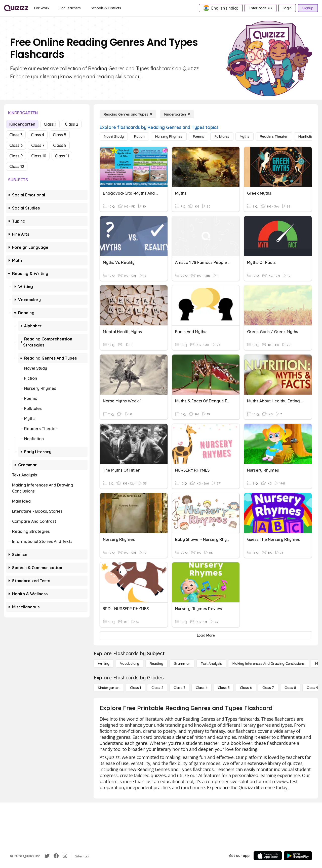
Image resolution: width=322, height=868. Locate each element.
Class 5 (60, 135)
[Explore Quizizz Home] (16, 8)
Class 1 (50, 124)
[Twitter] (47, 856)
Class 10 (39, 156)
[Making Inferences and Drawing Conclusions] (269, 664)
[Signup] (308, 8)
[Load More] (206, 635)
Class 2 (72, 124)
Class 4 (38, 135)
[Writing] (104, 664)
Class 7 (38, 145)
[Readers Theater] (274, 136)
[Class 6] (246, 688)
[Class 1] (135, 688)
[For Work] (42, 8)
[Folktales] (222, 136)
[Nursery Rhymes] (169, 136)
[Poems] (198, 136)
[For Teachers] (70, 8)
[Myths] (245, 136)
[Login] (287, 8)
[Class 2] (157, 688)
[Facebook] (56, 856)
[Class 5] (224, 688)
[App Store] (268, 856)
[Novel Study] (114, 136)
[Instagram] (65, 856)
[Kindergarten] (177, 114)
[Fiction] (139, 136)
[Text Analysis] (211, 664)
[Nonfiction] (307, 136)
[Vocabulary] (130, 664)
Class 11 (62, 156)
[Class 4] (202, 688)
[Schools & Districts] (106, 8)
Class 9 (16, 156)
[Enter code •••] (260, 8)
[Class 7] (268, 688)
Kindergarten (22, 124)
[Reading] (156, 664)
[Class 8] (290, 688)
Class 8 (60, 145)
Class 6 (16, 145)
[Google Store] (298, 856)
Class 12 (17, 166)
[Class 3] (179, 688)
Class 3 (16, 135)
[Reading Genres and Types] (128, 114)
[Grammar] (182, 664)
